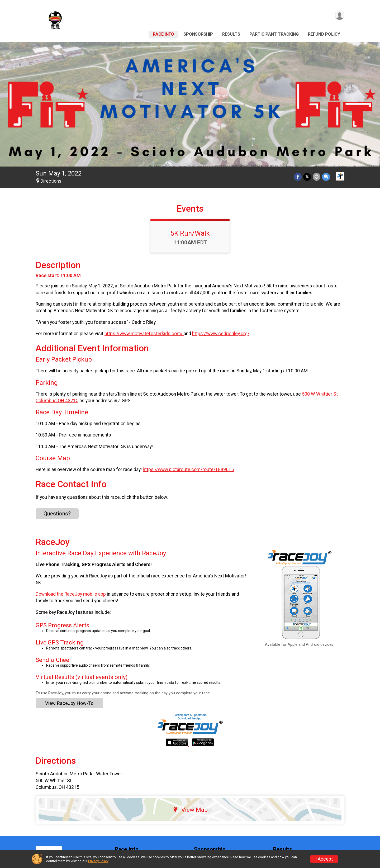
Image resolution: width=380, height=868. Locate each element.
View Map (190, 810)
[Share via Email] (317, 177)
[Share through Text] (326, 177)
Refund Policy (324, 34)
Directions (51, 181)
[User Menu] (339, 15)
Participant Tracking (274, 34)
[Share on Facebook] (298, 177)
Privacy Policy (98, 861)
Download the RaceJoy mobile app (71, 594)
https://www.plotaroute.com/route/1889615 (188, 469)
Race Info (163, 34)
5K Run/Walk (190, 233)
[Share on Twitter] (307, 177)
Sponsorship (198, 34)
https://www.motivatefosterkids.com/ (144, 334)
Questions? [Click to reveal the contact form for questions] (57, 514)
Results (231, 34)
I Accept (324, 859)
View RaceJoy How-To (69, 703)
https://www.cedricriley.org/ (221, 334)
